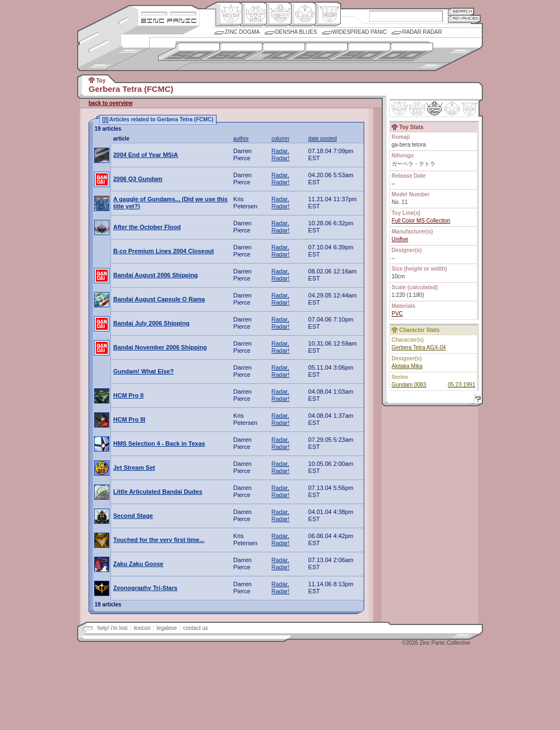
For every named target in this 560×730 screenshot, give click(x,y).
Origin (229, 14)
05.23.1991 (462, 385)
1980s (317, 52)
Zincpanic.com (169, 20)
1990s (360, 52)
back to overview (111, 103)
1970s (274, 52)
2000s (402, 52)
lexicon (142, 628)
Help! (476, 401)
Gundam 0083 (409, 385)
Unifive (400, 239)
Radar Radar (422, 32)
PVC (397, 314)
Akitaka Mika (407, 366)
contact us (196, 628)
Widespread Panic (360, 32)
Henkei (253, 14)
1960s (232, 52)
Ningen (303, 14)
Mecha (278, 14)
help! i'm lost (112, 628)
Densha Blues (296, 32)
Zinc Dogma (242, 32)
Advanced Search (464, 19)
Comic (327, 14)
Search (461, 11)
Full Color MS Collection (421, 221)
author (241, 139)
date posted (323, 139)
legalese (167, 628)
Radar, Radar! (280, 154)
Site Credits (169, 12)
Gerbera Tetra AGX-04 (419, 348)
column (280, 139)
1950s (189, 52)
